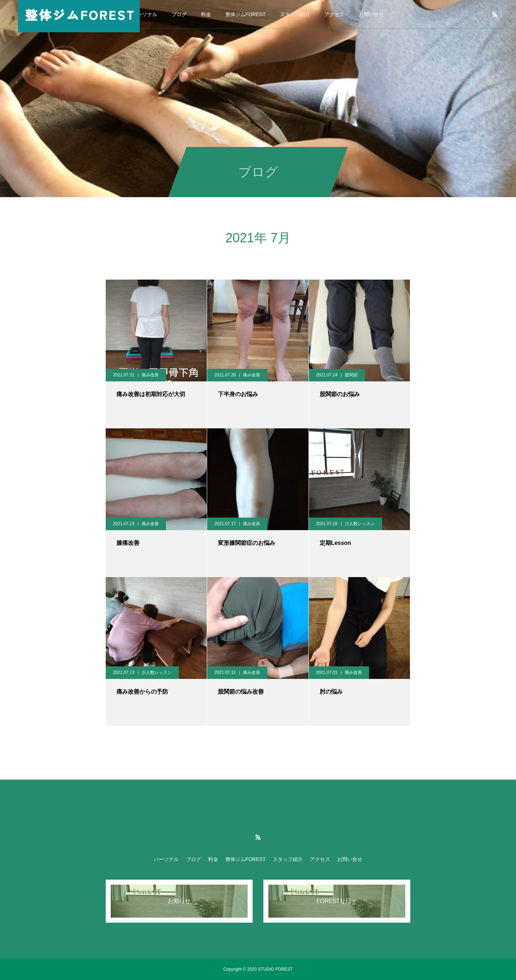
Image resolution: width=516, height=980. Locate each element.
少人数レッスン (360, 524)
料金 (206, 14)
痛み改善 (150, 375)
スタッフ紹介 (295, 14)
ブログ (179, 14)
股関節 (351, 375)
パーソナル (145, 14)
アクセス (334, 14)
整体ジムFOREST (246, 14)
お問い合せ (371, 14)
